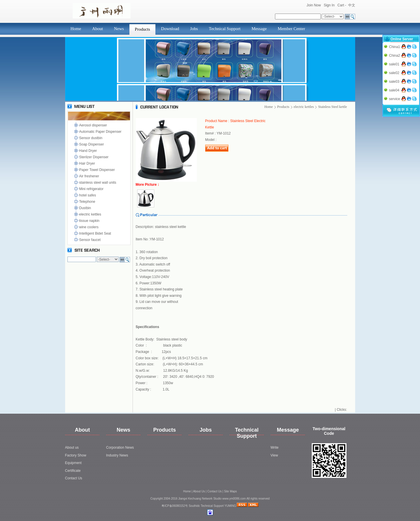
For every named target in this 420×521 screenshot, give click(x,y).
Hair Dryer (88, 163)
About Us (199, 491)
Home (76, 29)
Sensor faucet (90, 240)
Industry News (117, 455)
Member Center (291, 29)
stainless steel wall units (98, 183)
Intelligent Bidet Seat (96, 233)
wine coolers (89, 227)
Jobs (194, 29)
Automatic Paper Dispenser (101, 132)
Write (275, 448)
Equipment (73, 463)
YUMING (230, 506)
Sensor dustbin (92, 138)
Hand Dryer (89, 151)
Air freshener (90, 176)
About (98, 29)
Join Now (314, 5)
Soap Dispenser (92, 144)
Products (143, 29)
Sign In (329, 5)
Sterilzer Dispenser (95, 157)
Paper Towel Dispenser (98, 170)
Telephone (88, 202)
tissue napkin (90, 221)
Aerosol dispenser (94, 125)
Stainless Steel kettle (332, 107)
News (119, 29)
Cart (341, 5)
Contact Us (74, 478)
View (274, 455)
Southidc (194, 506)
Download (170, 29)
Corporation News (120, 448)
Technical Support (225, 29)
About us (72, 448)
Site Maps (230, 491)
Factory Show (76, 455)
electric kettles (91, 214)
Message (259, 29)
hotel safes (89, 195)
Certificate (73, 471)
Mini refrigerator (92, 189)
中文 (352, 5)
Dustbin (86, 208)
